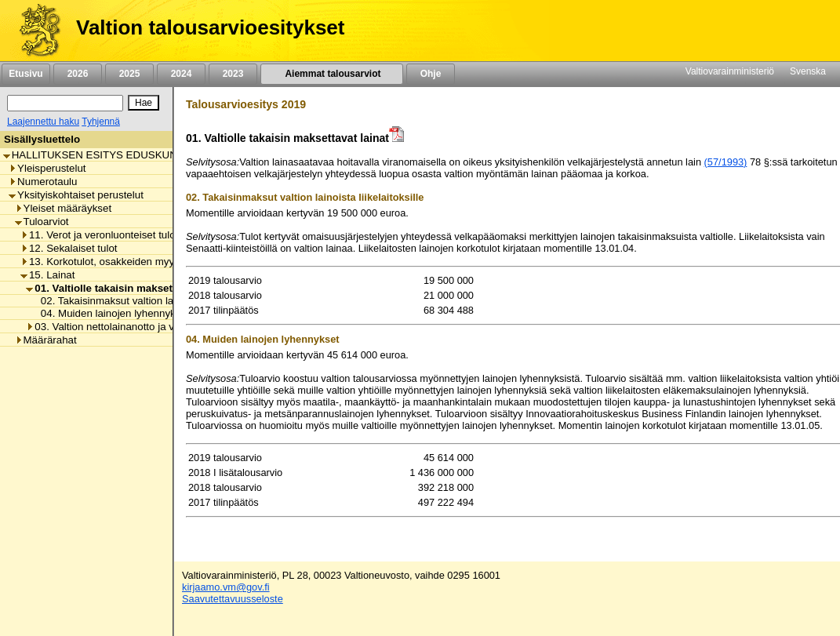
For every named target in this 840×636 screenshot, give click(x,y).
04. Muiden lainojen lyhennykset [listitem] (111, 313)
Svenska (808, 71)
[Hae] (144, 103)
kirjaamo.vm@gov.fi (226, 587)
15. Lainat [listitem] (48, 275)
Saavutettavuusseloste (233, 599)
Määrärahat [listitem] (46, 340)
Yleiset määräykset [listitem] (64, 208)
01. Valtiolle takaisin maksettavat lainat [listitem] (126, 288)
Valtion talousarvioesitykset (210, 27)
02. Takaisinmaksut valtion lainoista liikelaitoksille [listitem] (150, 301)
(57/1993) (726, 162)
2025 (129, 74)
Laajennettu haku (43, 122)
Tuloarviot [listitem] (42, 222)
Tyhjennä (101, 122)
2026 (78, 74)
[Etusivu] (34, 31)
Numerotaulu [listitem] (43, 182)
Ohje (431, 74)
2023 (233, 74)
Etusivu (25, 74)
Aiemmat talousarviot (332, 74)
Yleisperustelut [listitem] (47, 168)
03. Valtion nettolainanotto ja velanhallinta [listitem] (126, 327)
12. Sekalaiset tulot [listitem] (69, 248)
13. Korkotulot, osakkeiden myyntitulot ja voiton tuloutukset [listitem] (160, 262)
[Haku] (65, 103)
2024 (181, 74)
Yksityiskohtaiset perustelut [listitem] (76, 195)
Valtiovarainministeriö (730, 71)
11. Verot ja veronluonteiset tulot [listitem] (99, 235)
